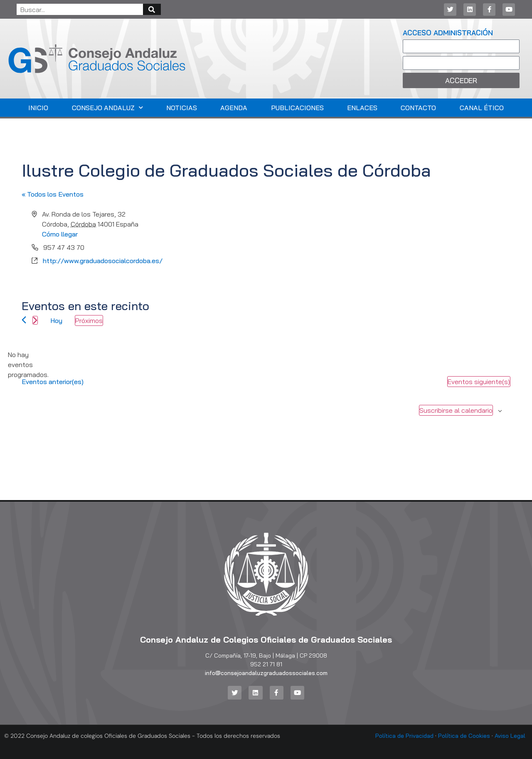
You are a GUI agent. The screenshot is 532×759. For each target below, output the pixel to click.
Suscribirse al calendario (456, 410)
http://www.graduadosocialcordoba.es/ (103, 261)
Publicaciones (297, 108)
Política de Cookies (464, 736)
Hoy (56, 320)
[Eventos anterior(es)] (24, 320)
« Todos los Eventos (53, 194)
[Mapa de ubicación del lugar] (388, 242)
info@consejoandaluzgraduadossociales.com (266, 673)
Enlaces (362, 108)
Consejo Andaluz (107, 107)
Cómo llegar (60, 234)
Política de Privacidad (404, 736)
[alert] (28, 365)
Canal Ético (482, 108)
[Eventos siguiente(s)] (35, 320)
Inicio (38, 108)
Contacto (418, 108)
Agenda (234, 108)
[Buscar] (152, 9)
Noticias (182, 108)
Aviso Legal (510, 736)
